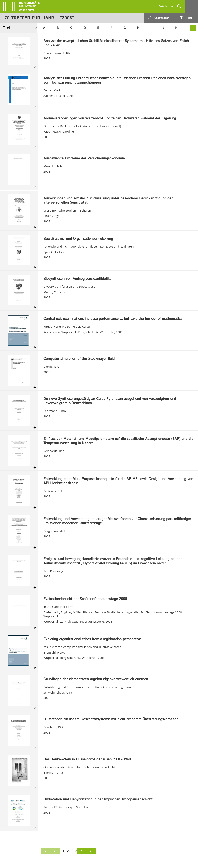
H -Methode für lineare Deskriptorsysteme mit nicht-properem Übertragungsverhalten (111, 719)
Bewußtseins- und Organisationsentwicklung (78, 239)
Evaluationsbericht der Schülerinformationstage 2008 (85, 599)
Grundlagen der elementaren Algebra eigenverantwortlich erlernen (96, 679)
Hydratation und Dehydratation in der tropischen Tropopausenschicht (98, 800)
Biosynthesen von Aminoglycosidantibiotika (77, 279)
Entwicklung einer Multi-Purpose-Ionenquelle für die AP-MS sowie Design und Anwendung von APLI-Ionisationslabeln (118, 481)
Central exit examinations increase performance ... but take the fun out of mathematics (113, 319)
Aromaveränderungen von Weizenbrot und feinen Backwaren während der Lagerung (110, 119)
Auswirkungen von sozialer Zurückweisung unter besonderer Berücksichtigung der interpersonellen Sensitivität (108, 201)
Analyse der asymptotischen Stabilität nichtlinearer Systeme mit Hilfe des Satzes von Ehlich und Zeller (116, 43)
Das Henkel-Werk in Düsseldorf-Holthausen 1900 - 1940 (87, 759)
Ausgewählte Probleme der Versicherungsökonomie (84, 159)
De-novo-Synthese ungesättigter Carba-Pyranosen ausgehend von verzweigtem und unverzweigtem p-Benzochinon (110, 401)
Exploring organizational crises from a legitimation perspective (92, 639)
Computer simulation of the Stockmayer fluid (79, 359)
